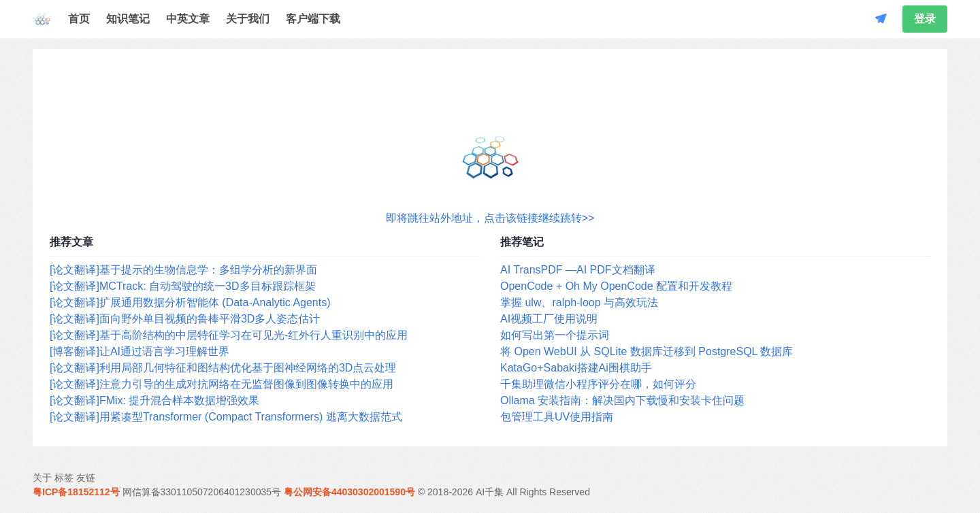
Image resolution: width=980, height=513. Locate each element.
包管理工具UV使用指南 (557, 417)
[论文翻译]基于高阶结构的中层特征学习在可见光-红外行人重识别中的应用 (229, 335)
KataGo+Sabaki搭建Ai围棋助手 (576, 368)
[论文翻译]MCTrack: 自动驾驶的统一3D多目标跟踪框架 (183, 286)
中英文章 (188, 19)
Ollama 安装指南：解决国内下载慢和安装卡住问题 (622, 400)
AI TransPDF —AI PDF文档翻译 (578, 270)
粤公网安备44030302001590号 (349, 492)
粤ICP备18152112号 (76, 492)
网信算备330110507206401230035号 (202, 492)
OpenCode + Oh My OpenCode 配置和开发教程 (616, 286)
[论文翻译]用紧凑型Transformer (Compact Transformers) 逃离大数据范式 (226, 417)
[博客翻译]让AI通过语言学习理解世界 (140, 351)
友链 (86, 478)
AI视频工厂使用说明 (549, 319)
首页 (79, 19)
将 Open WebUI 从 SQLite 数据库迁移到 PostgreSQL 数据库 (647, 351)
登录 (925, 19)
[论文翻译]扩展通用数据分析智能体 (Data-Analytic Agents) (190, 302)
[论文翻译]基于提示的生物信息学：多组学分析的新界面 (183, 270)
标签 (64, 478)
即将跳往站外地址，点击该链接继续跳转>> (490, 218)
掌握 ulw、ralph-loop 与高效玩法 (579, 302)
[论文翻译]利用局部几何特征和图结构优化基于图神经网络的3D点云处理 (223, 368)
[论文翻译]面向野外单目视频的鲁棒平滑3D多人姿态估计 (185, 319)
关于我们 (248, 19)
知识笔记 (128, 19)
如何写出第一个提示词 (555, 335)
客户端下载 (313, 19)
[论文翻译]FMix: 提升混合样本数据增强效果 (154, 400)
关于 (42, 478)
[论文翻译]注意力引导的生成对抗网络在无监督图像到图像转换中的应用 (222, 384)
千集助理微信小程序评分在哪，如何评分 (598, 384)
